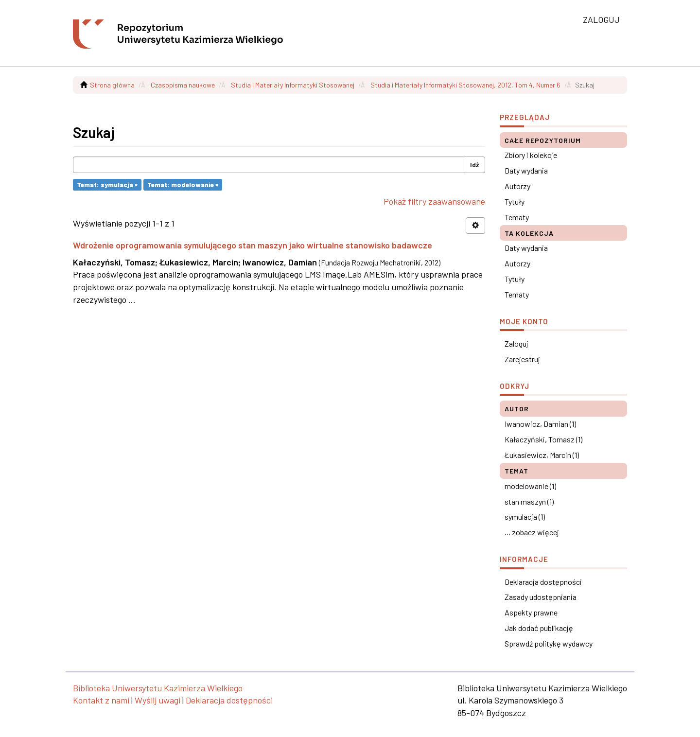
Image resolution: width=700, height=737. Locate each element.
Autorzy (517, 186)
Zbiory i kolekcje (531, 155)
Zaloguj (516, 343)
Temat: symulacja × (107, 184)
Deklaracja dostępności (543, 582)
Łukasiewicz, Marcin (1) (542, 455)
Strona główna (112, 85)
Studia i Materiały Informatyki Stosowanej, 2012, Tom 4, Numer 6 (465, 85)
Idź (474, 165)
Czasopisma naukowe (183, 85)
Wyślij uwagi (157, 700)
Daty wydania (526, 170)
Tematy (517, 217)
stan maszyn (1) (529, 501)
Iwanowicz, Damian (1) (540, 424)
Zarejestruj (522, 359)
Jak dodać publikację (539, 628)
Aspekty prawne (531, 612)
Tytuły (515, 202)
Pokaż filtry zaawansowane (434, 201)
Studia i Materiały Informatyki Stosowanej (293, 85)
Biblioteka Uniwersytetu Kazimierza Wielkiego (158, 688)
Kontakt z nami (101, 700)
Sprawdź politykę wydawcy (549, 643)
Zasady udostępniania (541, 597)
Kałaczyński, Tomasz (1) (543, 439)
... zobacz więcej (532, 532)
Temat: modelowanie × (183, 184)
